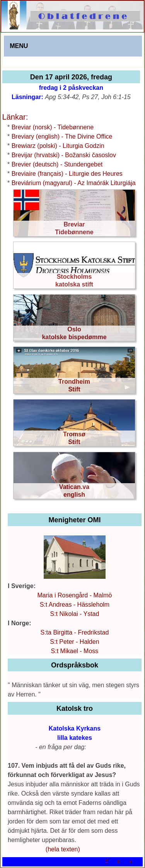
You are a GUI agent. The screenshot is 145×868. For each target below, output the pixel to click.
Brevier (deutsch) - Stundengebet (57, 164)
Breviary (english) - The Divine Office (62, 136)
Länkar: (15, 117)
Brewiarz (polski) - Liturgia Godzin (58, 146)
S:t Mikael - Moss (75, 651)
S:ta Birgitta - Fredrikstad (74, 632)
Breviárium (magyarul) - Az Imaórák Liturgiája (74, 183)
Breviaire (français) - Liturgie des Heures (67, 174)
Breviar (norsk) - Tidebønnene (53, 127)
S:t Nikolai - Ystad (75, 614)
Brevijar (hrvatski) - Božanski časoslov (64, 155)
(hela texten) (63, 849)
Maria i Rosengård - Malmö (74, 595)
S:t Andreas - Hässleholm (75, 605)
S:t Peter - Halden (74, 642)
